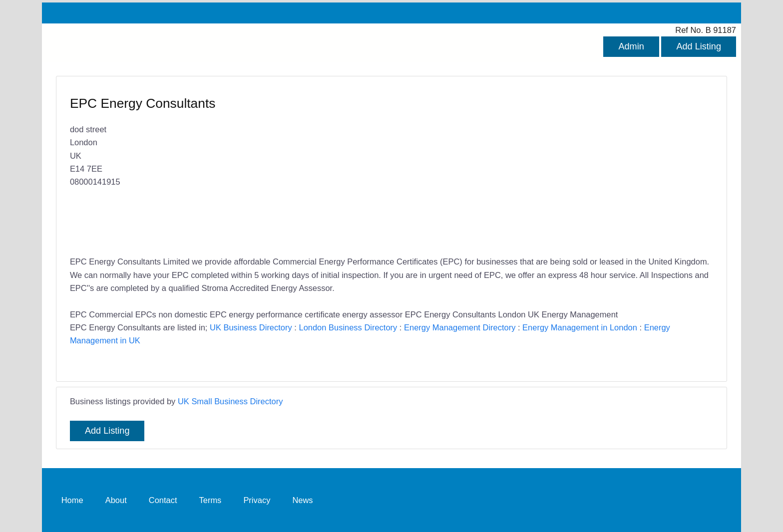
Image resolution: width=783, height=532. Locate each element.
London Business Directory (348, 327)
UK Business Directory (251, 327)
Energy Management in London (580, 327)
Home (72, 500)
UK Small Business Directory (230, 401)
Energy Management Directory (460, 327)
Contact (163, 500)
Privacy (257, 500)
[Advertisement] (547, 167)
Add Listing (699, 46)
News (302, 500)
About (116, 500)
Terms (210, 500)
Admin (631, 46)
